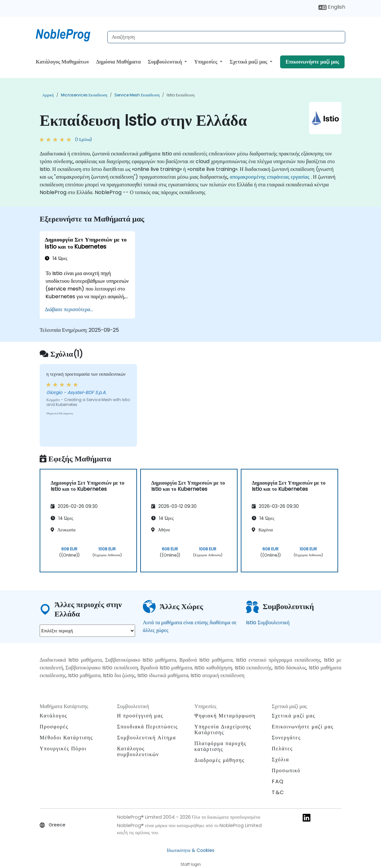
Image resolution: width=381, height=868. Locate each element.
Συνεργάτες (286, 738)
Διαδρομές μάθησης (220, 760)
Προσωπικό (286, 770)
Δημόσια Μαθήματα (118, 62)
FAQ (278, 781)
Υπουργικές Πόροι (63, 749)
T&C (278, 792)
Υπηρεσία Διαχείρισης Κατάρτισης (223, 730)
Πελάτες (282, 749)
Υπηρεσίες (206, 62)
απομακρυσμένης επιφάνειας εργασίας (270, 177)
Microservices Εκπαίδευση (84, 95)
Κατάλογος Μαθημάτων (62, 62)
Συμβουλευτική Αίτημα (147, 738)
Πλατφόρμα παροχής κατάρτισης (220, 746)
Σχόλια (280, 759)
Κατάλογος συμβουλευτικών (138, 751)
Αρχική (48, 95)
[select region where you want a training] (87, 631)
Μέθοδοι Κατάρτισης (66, 738)
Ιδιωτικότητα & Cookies (190, 850)
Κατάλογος (54, 716)
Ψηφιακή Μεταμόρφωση (225, 716)
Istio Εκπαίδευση (181, 95)
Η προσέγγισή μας (140, 716)
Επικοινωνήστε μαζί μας (312, 62)
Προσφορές (54, 727)
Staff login (191, 864)
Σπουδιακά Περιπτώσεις (147, 727)
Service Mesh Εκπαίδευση (137, 95)
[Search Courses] (226, 37)
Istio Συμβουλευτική (268, 622)
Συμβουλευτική (165, 62)
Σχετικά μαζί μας (249, 62)
